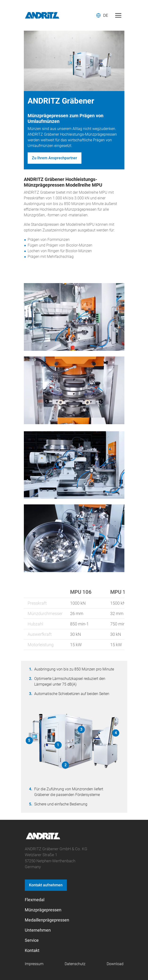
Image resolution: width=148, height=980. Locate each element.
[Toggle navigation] (118, 15)
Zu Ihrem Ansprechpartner (55, 158)
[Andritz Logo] (42, 15)
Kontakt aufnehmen (46, 885)
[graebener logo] (43, 838)
